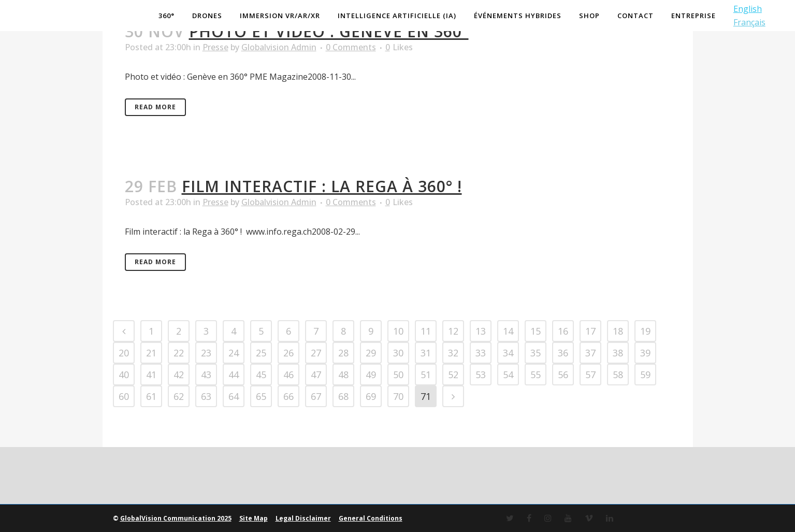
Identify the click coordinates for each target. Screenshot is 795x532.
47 (316, 375)
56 (563, 375)
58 (618, 375)
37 (590, 353)
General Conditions (371, 518)
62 (179, 396)
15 (536, 331)
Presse (215, 47)
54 (508, 375)
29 (371, 353)
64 (234, 396)
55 (536, 375)
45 (261, 375)
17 (590, 331)
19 (645, 331)
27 (316, 353)
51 (426, 375)
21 (151, 353)
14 (508, 331)
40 (124, 375)
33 (481, 353)
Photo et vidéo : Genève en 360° (329, 31)
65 (261, 396)
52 (453, 375)
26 (288, 353)
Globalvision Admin (279, 47)
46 (288, 375)
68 (343, 396)
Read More (155, 107)
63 (206, 396)
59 (645, 375)
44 (234, 375)
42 (179, 375)
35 (536, 353)
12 (453, 331)
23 (206, 353)
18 (618, 331)
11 (426, 331)
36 (563, 353)
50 (398, 375)
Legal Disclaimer (303, 518)
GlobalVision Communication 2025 (176, 518)
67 (316, 396)
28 (343, 353)
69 (371, 396)
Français (747, 22)
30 (398, 353)
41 (151, 375)
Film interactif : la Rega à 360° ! (322, 186)
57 (590, 375)
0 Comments (351, 47)
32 (453, 353)
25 (261, 353)
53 (481, 375)
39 (645, 353)
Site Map (254, 518)
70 (398, 396)
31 (426, 353)
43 (206, 375)
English (745, 9)
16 (563, 331)
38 (618, 353)
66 (288, 396)
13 (481, 331)
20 (124, 353)
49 (371, 375)
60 (124, 396)
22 (179, 353)
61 (151, 396)
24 (234, 353)
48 (343, 375)
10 (398, 331)
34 (508, 353)
